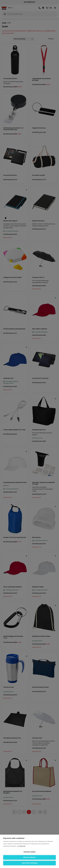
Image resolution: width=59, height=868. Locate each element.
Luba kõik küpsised (29, 863)
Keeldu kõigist (30, 857)
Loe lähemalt (21, 846)
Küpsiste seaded (29, 852)
